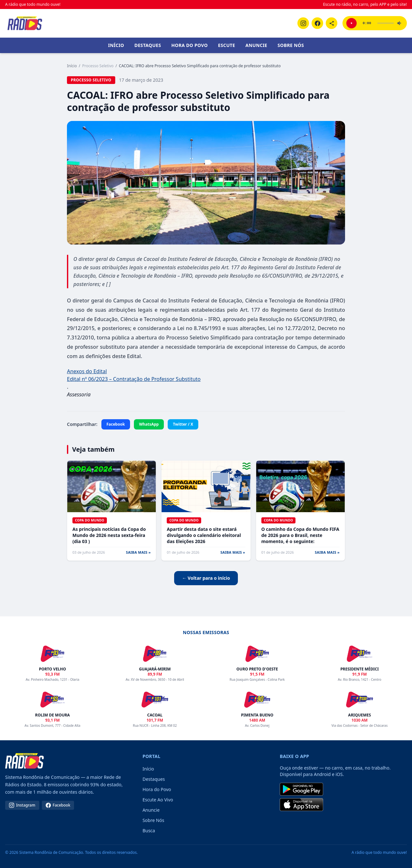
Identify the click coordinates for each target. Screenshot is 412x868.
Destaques (148, 45)
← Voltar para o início (206, 578)
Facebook (116, 424)
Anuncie (256, 45)
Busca (149, 831)
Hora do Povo (189, 45)
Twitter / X (183, 424)
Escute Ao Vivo (158, 800)
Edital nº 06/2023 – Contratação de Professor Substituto (134, 379)
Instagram (22, 805)
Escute (226, 45)
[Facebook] (317, 23)
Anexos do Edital (87, 371)
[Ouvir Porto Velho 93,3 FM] (351, 23)
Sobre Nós (291, 45)
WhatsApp (149, 424)
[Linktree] (332, 23)
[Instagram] (303, 23)
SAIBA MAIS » (138, 552)
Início (116, 45)
